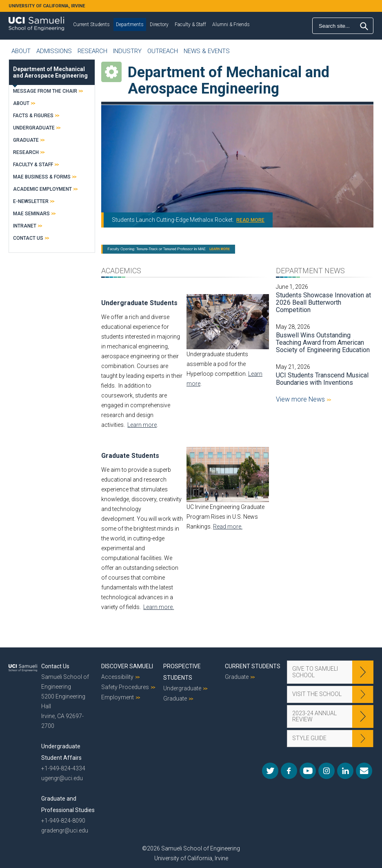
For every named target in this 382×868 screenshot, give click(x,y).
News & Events (207, 51)
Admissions (54, 51)
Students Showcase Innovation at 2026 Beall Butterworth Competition (323, 302)
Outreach (163, 51)
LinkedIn (345, 771)
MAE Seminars (31, 214)
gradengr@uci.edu (65, 830)
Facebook (289, 771)
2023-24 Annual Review (314, 716)
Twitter (270, 771)
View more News (301, 399)
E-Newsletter (31, 201)
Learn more (142, 425)
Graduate (26, 140)
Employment (118, 697)
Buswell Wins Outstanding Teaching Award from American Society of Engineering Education (323, 343)
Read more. (228, 527)
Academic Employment (42, 189)
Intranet (25, 226)
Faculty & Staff (190, 25)
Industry (127, 51)
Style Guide (309, 738)
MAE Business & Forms (42, 177)
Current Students (91, 25)
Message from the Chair (45, 91)
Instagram (326, 771)
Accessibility (117, 677)
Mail (364, 771)
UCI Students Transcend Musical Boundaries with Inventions (322, 379)
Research (92, 51)
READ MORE (250, 220)
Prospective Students (182, 672)
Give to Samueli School (315, 672)
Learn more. (159, 607)
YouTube (308, 771)
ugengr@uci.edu (62, 778)
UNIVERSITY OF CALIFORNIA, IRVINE (47, 6)
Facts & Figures (33, 116)
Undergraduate (34, 128)
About (21, 51)
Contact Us (28, 238)
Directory (159, 25)
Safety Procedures (125, 687)
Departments (130, 25)
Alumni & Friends (231, 25)
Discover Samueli (127, 666)
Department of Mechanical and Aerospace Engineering (50, 72)
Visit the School (317, 694)
